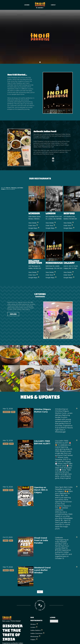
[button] (41, 8)
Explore (13, 314)
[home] (40, 4)
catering (27, 5)
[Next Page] (40, 592)
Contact (53, 5)
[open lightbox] (10, 355)
